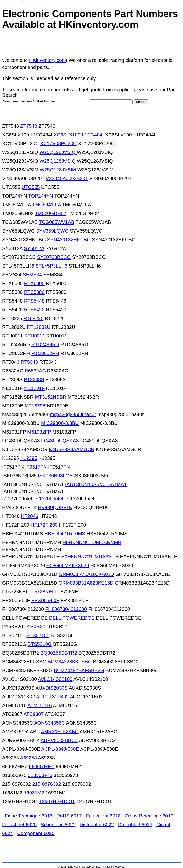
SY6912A (34, 248)
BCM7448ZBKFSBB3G (79, 670)
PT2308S (34, 379)
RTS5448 (34, 301)
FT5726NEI (41, 592)
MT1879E (35, 406)
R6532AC (35, 371)
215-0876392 (46, 784)
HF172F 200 (44, 525)
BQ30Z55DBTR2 (59, 653)
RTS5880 (34, 292)
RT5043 (29, 362)
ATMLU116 (40, 705)
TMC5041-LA (46, 205)
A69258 (28, 758)
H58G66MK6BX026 (68, 565)
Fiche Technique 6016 (29, 816)
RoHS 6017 (69, 816)
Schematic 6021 (58, 825)
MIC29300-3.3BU (60, 423)
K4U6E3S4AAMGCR (72, 449)
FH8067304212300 (66, 609)
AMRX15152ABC (60, 732)
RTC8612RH (45, 353)
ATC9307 (33, 714)
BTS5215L (38, 635)
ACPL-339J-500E (60, 749)
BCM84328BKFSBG (70, 662)
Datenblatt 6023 (135, 825)
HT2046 (30, 516)
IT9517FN (36, 467)
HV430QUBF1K (55, 507)
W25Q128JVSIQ (58, 152)
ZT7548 (29, 126)
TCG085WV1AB (57, 222)
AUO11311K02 (52, 697)
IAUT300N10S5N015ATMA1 (96, 484)
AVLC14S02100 (55, 679)
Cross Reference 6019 (149, 816)
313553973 (40, 775)
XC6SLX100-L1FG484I (79, 135)
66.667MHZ (42, 767)
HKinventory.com (48, 60)
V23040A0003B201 (67, 178)
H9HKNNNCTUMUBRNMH (92, 542)
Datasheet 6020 (19, 825)
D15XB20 (35, 627)
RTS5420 (34, 310)
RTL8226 (33, 318)
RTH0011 (35, 336)
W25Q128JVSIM (58, 170)
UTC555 (31, 187)
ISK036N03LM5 (55, 476)
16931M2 (34, 793)
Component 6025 (36, 833)
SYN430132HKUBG (69, 240)
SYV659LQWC (52, 231)
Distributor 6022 (97, 825)
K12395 (29, 458)
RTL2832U (39, 327)
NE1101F (34, 388)
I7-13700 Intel (48, 499)
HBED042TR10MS (65, 534)
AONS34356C (50, 723)
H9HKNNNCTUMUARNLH (90, 557)
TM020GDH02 (50, 213)
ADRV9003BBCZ (59, 740)
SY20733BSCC (54, 257)
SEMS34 (32, 275)
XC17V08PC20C (58, 143)
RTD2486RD (45, 345)
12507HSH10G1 (57, 801)
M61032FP (39, 432)
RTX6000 (34, 283)
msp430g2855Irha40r (73, 414)
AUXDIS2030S (52, 688)
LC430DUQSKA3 (60, 441)
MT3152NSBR (51, 397)
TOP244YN (41, 196)
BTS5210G (40, 644)
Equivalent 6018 (103, 816)
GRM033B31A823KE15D (86, 583)
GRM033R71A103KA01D (86, 574)
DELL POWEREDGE (72, 618)
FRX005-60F (45, 600)
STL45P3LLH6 (51, 266)
